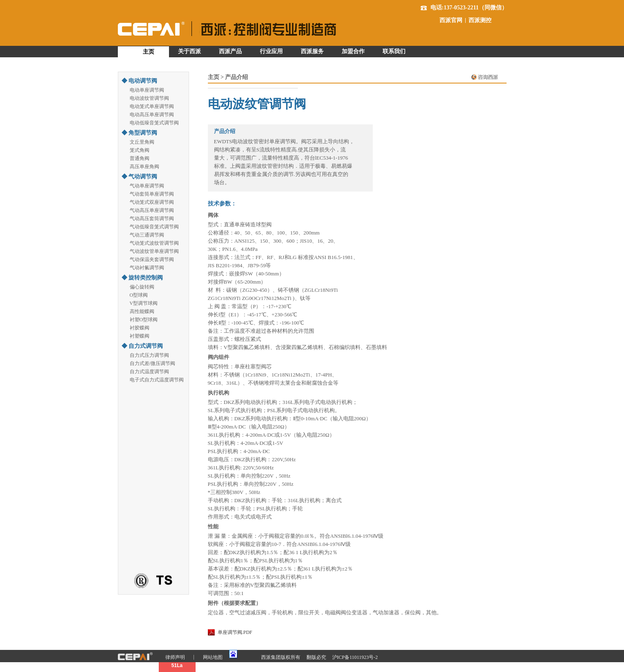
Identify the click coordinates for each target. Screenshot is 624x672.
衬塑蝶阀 (140, 336)
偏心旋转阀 (142, 287)
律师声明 (175, 657)
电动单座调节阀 (147, 90)
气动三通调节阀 (147, 235)
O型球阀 (139, 295)
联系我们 (394, 51)
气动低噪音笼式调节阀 (154, 227)
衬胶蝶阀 (140, 328)
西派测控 (480, 20)
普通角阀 (140, 158)
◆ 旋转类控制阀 (142, 278)
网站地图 (213, 657)
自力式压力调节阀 (149, 355)
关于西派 (189, 51)
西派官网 (451, 20)
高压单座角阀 (144, 167)
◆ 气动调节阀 (140, 177)
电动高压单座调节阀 (152, 115)
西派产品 (230, 51)
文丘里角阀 (142, 142)
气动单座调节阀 (147, 186)
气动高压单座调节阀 (152, 210)
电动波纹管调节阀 (149, 98)
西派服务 (312, 51)
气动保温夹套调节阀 (152, 259)
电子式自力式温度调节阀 (157, 380)
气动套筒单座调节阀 (152, 194)
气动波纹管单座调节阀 (154, 251)
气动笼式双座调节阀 (152, 202)
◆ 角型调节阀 (140, 133)
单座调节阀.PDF (235, 632)
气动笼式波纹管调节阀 (154, 243)
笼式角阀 (140, 150)
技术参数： (222, 204)
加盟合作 (353, 51)
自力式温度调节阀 (149, 372)
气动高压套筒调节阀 (152, 219)
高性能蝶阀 (142, 311)
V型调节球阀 (144, 303)
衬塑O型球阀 (144, 320)
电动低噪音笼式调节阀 (154, 123)
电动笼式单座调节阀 (152, 106)
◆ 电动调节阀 (140, 81)
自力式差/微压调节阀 (152, 363)
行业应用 (271, 51)
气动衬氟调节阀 (147, 268)
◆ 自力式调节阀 (142, 346)
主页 (149, 52)
